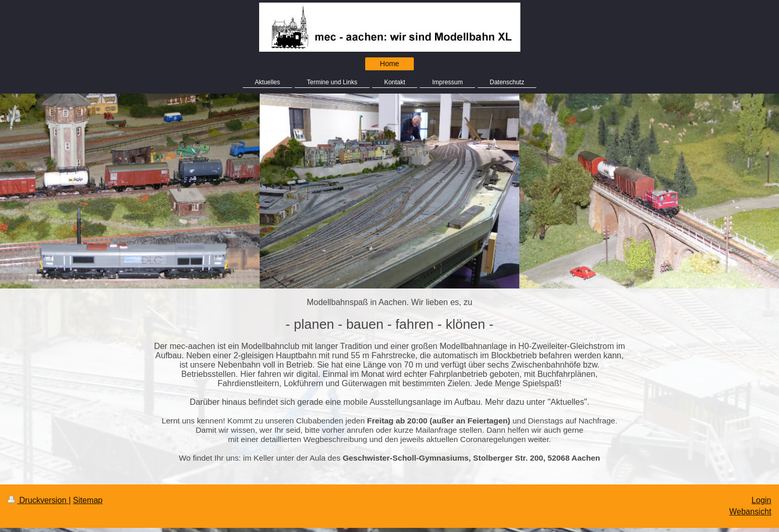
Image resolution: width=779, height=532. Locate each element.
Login (761, 500)
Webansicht (750, 512)
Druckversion (38, 500)
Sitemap (88, 500)
